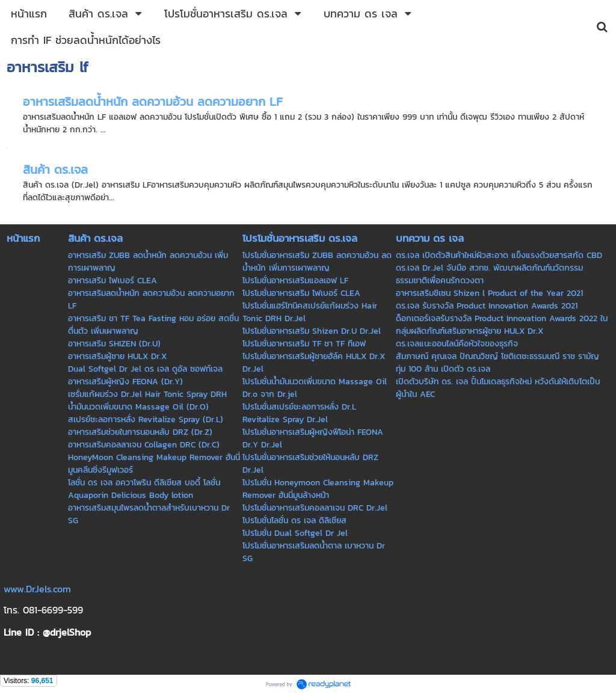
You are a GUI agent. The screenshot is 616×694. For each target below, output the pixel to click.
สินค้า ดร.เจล (55, 170)
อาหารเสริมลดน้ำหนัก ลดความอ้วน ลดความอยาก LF (152, 102)
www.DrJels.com (37, 589)
